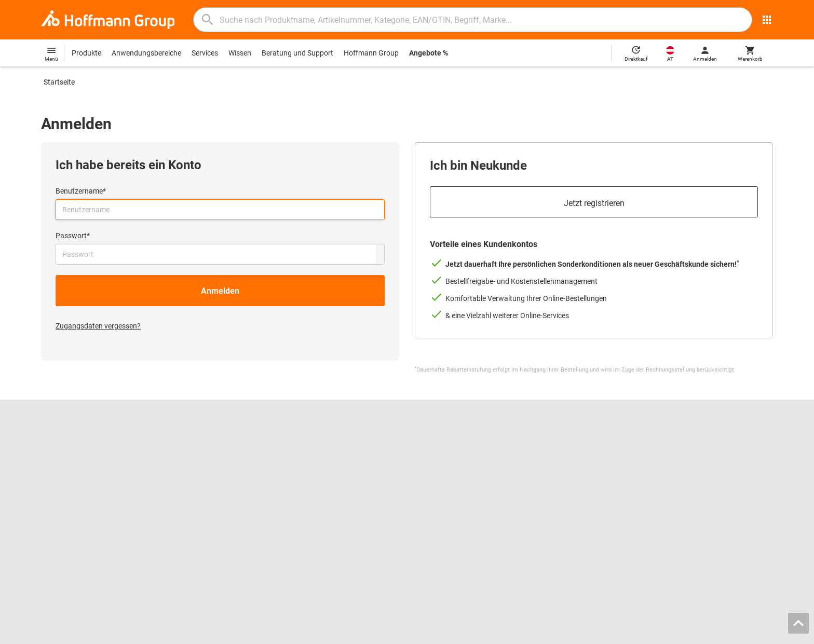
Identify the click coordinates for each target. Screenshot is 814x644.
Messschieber (437, 463)
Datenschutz (719, 633)
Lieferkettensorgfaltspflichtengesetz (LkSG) (672, 496)
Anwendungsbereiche (146, 53)
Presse (52, 474)
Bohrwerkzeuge (440, 453)
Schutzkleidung (439, 496)
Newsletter (619, 485)
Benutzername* (81, 191)
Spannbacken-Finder (261, 463)
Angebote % (429, 53)
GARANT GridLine (70, 496)
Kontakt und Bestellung (639, 442)
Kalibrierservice (252, 496)
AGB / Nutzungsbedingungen (646, 633)
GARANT (55, 485)
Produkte (86, 53)
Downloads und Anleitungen (647, 474)
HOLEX (53, 507)
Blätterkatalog (251, 442)
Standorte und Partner (77, 453)
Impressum (576, 633)
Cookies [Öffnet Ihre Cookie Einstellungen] (758, 633)
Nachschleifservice (258, 485)
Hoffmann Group (371, 53)
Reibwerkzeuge (439, 442)
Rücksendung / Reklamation (647, 463)
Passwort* (73, 236)
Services (205, 53)
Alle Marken (60, 518)
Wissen (240, 53)
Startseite (59, 82)
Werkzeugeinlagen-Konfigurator (279, 474)
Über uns (55, 463)
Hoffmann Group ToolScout (272, 453)
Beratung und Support (297, 53)
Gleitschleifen (436, 474)
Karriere (54, 442)
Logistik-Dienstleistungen (268, 507)
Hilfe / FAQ (619, 453)
